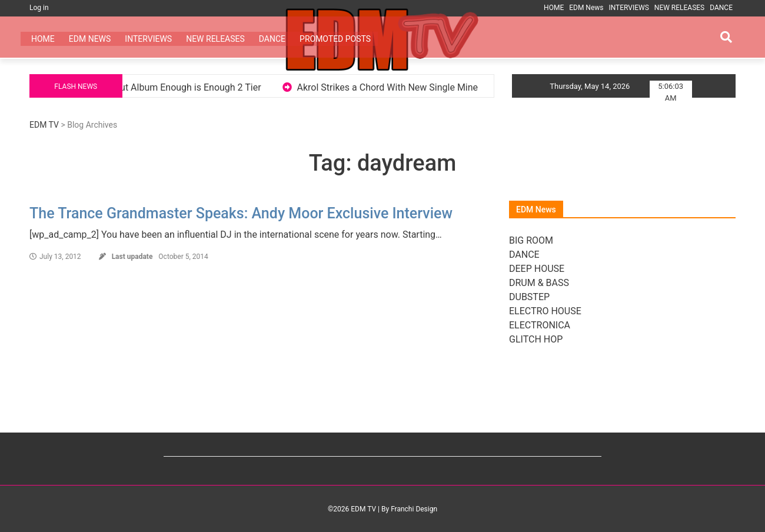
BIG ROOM (531, 240)
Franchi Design (414, 509)
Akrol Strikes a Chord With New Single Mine (398, 87)
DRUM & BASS (539, 283)
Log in (39, 8)
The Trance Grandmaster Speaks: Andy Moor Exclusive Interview (241, 213)
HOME (554, 8)
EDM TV (44, 125)
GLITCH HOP (536, 339)
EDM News (586, 8)
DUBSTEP (529, 297)
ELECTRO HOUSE (545, 311)
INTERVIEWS (628, 8)
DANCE (721, 8)
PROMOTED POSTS (335, 39)
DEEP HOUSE (537, 269)
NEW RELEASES (679, 8)
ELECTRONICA (540, 325)
